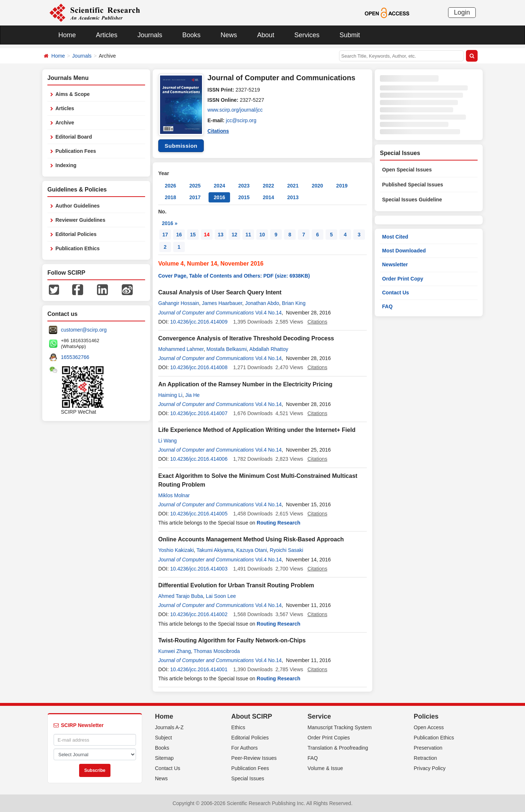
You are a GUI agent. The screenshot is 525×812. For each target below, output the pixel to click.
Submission (181, 146)
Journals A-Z (169, 727)
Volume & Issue (325, 768)
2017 (195, 197)
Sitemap (164, 758)
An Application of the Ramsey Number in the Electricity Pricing (245, 384)
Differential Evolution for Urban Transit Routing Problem (236, 585)
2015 (244, 197)
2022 (269, 186)
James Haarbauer (222, 303)
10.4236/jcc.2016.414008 (199, 367)
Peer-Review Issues (254, 758)
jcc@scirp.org (242, 120)
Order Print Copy (403, 279)
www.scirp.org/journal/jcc (236, 110)
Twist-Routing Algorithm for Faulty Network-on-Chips (232, 640)
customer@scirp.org (84, 330)
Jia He (192, 395)
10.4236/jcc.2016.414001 (199, 669)
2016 (219, 197)
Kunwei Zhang (175, 651)
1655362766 (75, 357)
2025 (195, 186)
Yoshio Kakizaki (176, 550)
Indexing (66, 165)
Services (307, 35)
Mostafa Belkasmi (226, 349)
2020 (317, 186)
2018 (170, 197)
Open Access (429, 727)
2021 (293, 186)
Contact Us (396, 293)
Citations (218, 131)
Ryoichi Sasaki (287, 550)
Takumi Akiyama (215, 550)
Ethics (238, 727)
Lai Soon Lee (221, 596)
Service (319, 716)
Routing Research (279, 523)
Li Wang (168, 441)
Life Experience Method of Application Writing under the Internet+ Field (257, 430)
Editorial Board (74, 137)
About (266, 35)
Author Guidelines (77, 206)
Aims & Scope (73, 94)
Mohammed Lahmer (181, 349)
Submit (350, 35)
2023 (244, 186)
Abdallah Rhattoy (269, 349)
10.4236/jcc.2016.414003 (199, 569)
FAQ (387, 306)
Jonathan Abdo (262, 303)
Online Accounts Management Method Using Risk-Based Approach (251, 539)
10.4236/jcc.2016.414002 (199, 614)
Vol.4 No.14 (268, 313)
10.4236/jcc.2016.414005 (199, 514)
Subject (164, 738)
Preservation (428, 748)
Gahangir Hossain (179, 303)
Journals (150, 35)
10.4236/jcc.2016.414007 (199, 413)
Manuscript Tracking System (340, 727)
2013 (293, 197)
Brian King (294, 303)
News (229, 35)
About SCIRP (252, 716)
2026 (170, 186)
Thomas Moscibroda (217, 651)
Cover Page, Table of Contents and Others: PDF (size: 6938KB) (234, 276)
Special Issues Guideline (412, 200)
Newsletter (395, 264)
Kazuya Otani (252, 550)
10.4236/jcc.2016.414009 (199, 322)
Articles (107, 35)
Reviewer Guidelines (80, 220)
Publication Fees (76, 151)
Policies (426, 716)
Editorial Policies (76, 234)
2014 (269, 197)
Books (191, 35)
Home (67, 35)
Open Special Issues (407, 170)
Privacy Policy (430, 768)
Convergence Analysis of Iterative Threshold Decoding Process (246, 338)
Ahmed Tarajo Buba (181, 596)
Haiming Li (170, 395)
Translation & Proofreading (338, 748)
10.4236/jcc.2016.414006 (199, 459)
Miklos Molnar (174, 495)
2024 (219, 186)
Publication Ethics (77, 248)
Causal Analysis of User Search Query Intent (220, 292)
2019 (342, 186)
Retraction (425, 758)
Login (462, 12)
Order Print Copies (329, 738)
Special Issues (248, 778)
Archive (65, 123)
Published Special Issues (413, 185)
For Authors (244, 748)
